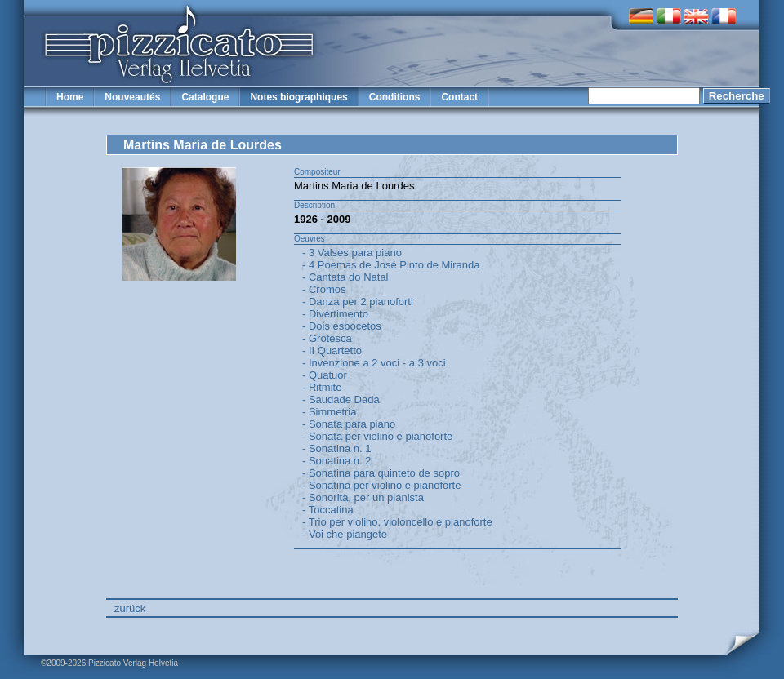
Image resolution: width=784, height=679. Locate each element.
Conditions (395, 97)
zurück (130, 608)
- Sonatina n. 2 (337, 461)
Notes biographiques (298, 97)
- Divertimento (335, 314)
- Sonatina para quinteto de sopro (381, 473)
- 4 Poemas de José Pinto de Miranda (391, 265)
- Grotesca (327, 338)
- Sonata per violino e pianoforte (377, 436)
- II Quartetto (332, 351)
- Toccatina (328, 510)
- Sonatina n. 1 (337, 448)
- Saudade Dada (341, 399)
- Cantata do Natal (345, 277)
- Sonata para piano (349, 424)
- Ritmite (322, 387)
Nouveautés (132, 97)
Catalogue (205, 97)
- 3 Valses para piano (352, 253)
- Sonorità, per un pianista (363, 497)
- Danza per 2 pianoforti (358, 302)
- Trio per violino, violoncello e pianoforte (397, 522)
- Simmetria (329, 412)
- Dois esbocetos (342, 326)
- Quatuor (325, 375)
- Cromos (324, 289)
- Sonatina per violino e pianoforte (381, 485)
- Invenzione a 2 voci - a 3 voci (374, 363)
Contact (459, 97)
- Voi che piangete (345, 534)
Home (70, 97)
